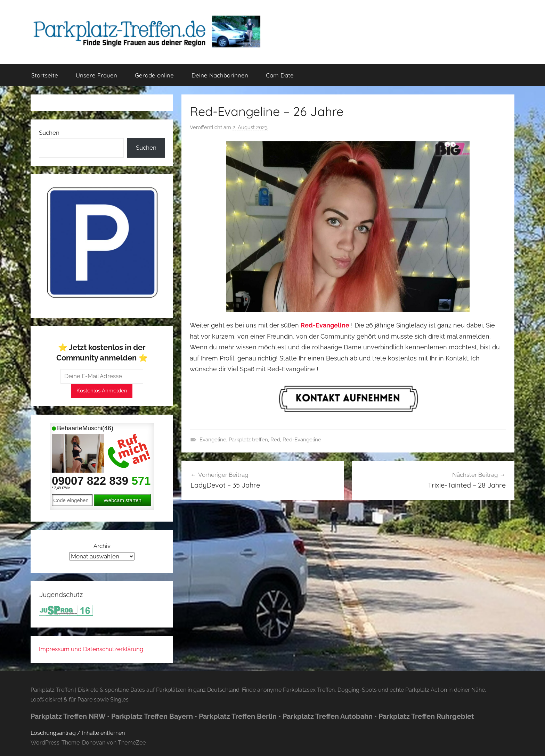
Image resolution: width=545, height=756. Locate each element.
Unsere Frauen (96, 75)
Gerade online (154, 75)
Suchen (49, 133)
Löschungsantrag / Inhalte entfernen (78, 733)
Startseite (45, 75)
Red (275, 440)
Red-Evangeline (302, 440)
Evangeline (213, 440)
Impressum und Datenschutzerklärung (91, 649)
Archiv (102, 546)
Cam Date (280, 75)
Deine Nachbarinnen (220, 75)
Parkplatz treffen (248, 440)
